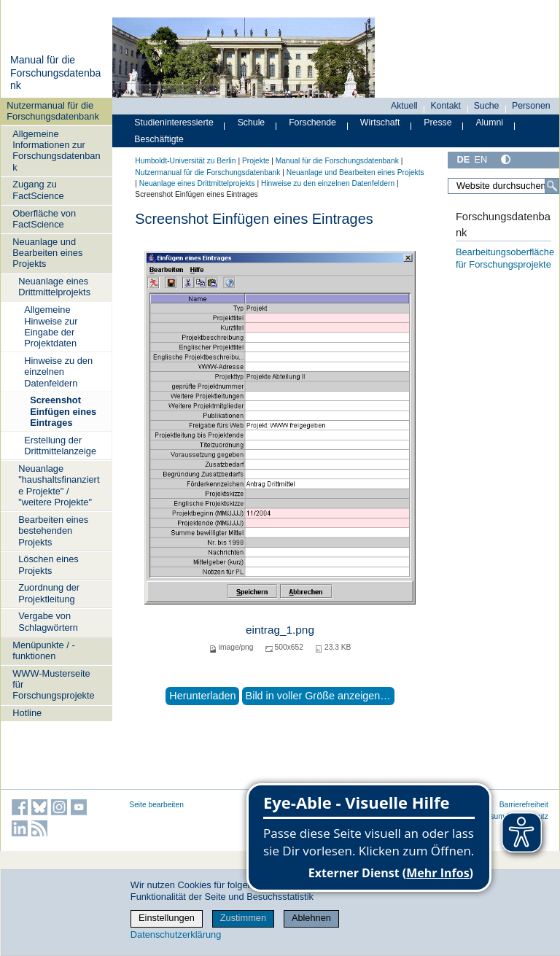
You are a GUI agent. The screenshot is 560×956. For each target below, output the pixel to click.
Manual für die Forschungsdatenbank (55, 73)
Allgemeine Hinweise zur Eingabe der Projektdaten (51, 326)
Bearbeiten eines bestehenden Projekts (53, 531)
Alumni (489, 123)
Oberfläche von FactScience (44, 219)
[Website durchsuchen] (503, 186)
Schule (252, 123)
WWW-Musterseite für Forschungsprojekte (53, 685)
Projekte (256, 161)
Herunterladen (202, 696)
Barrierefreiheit (524, 805)
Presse (437, 123)
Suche (487, 106)
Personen (531, 106)
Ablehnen (311, 918)
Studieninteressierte (174, 123)
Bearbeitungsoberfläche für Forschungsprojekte (505, 258)
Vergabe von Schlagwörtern (48, 621)
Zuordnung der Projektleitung (49, 593)
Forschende (312, 123)
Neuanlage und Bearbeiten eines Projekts (47, 253)
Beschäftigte (159, 139)
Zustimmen (243, 918)
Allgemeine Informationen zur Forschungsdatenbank (56, 151)
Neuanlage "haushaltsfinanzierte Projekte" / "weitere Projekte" (59, 485)
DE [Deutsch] (463, 159)
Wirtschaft (380, 123)
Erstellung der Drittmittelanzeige (60, 446)
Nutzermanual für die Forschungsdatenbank (53, 111)
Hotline (27, 713)
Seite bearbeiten (156, 805)
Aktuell (404, 106)
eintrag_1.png (280, 630)
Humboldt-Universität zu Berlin (185, 161)
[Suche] (552, 186)
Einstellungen (167, 918)
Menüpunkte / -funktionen (43, 650)
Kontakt (446, 106)
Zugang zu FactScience (38, 190)
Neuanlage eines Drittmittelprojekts (54, 287)
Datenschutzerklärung (176, 934)
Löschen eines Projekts (48, 564)
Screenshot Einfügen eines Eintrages (63, 411)
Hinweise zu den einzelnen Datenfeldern (58, 372)
